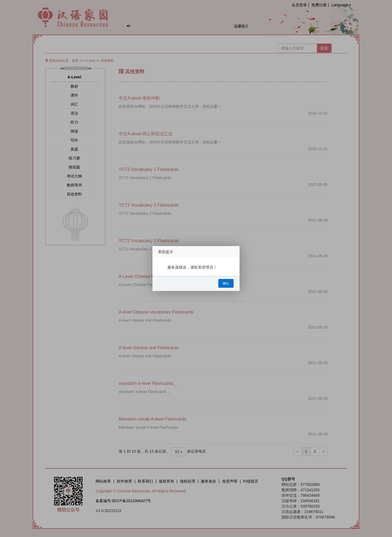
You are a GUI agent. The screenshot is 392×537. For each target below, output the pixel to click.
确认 (226, 283)
